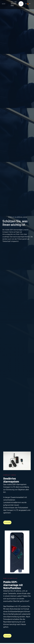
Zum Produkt (7, 522)
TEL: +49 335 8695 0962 (14, 3)
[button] (21, 3)
